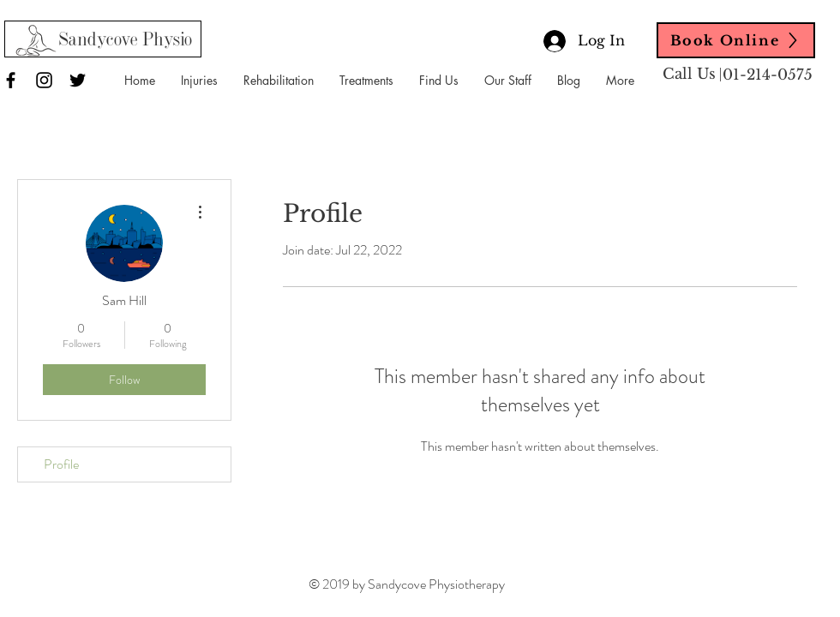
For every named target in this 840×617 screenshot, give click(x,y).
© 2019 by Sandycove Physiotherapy (407, 584)
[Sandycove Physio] (126, 41)
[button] (199, 81)
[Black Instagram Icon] (44, 80)
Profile (61, 464)
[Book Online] (736, 40)
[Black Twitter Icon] (78, 80)
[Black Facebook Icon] (11, 80)
